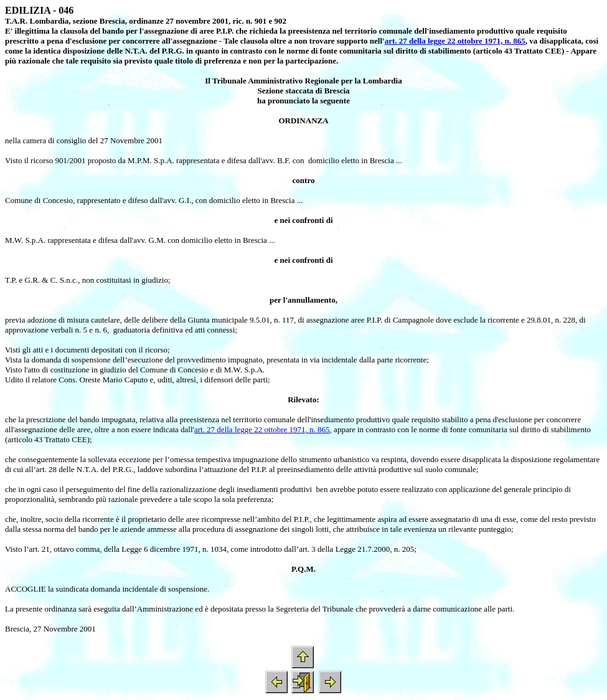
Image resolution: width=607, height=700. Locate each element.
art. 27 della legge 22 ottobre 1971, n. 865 (455, 41)
